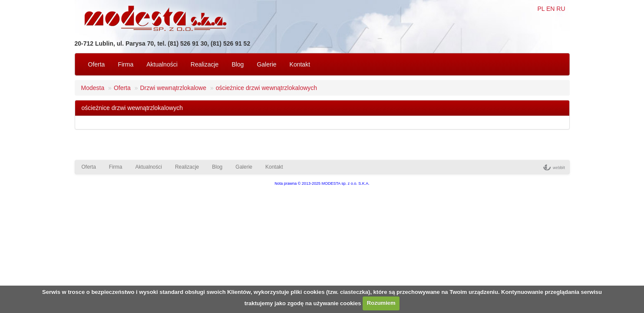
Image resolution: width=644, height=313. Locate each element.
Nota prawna (286, 183)
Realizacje (205, 64)
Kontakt (300, 64)
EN (550, 9)
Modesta (93, 88)
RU (561, 9)
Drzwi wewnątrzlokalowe (173, 88)
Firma (125, 64)
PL (541, 9)
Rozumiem (381, 303)
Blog (238, 64)
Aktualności (162, 64)
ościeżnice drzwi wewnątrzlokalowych (266, 88)
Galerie (266, 64)
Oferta (97, 64)
